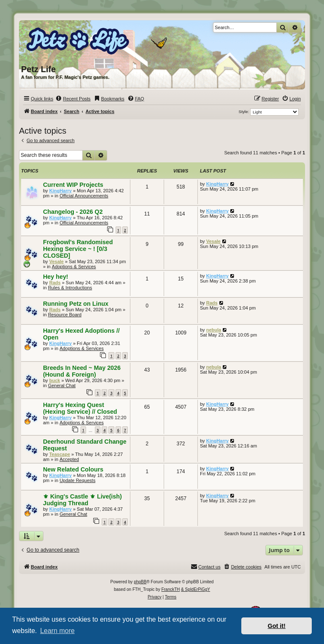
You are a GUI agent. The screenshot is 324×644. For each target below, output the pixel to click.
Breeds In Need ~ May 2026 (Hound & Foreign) (82, 371)
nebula (214, 330)
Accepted (69, 459)
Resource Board (65, 315)
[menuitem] (73, 99)
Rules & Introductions (70, 288)
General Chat (62, 385)
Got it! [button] (277, 626)
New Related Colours (73, 469)
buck (55, 380)
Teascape (60, 454)
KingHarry (61, 191)
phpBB (140, 582)
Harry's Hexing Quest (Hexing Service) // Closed (80, 408)
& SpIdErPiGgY (196, 589)
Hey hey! (56, 277)
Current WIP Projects (73, 185)
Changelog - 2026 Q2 (73, 212)
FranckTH (170, 589)
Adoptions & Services (74, 267)
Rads (55, 283)
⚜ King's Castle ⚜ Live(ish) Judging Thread (82, 500)
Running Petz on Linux (76, 304)
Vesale (57, 261)
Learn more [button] (57, 631)
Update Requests (77, 480)
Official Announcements (84, 196)
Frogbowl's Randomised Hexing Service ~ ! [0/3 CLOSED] (78, 249)
